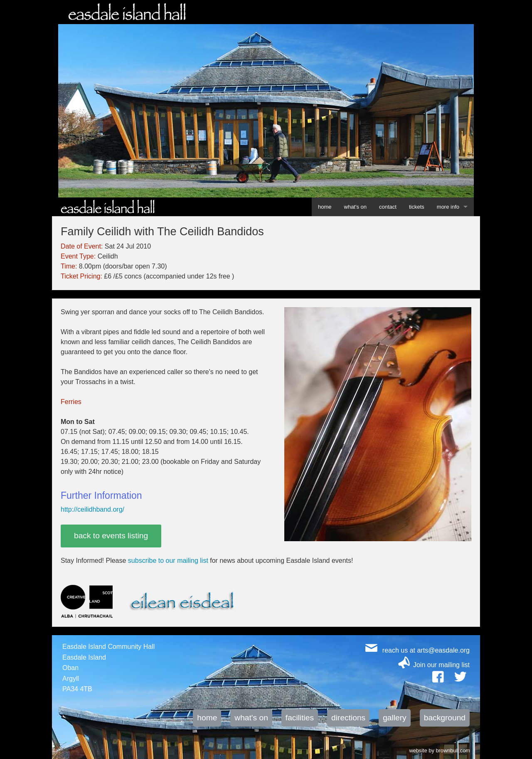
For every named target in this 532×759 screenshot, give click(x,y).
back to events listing (111, 536)
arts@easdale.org (443, 650)
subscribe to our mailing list (168, 561)
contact (388, 207)
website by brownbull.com (440, 750)
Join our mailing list (441, 665)
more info (448, 207)
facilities (300, 718)
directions (348, 718)
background (445, 718)
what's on (356, 207)
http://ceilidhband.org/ (92, 509)
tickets (417, 207)
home (325, 207)
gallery (395, 718)
